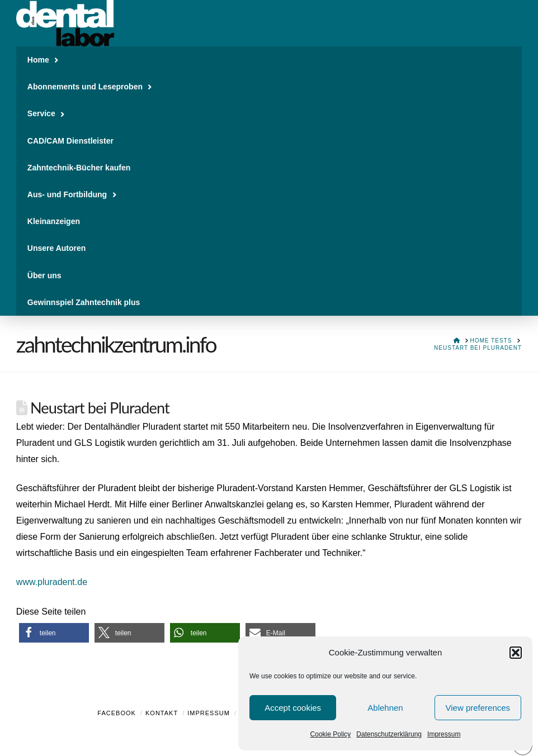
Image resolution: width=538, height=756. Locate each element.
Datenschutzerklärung (389, 734)
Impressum (444, 734)
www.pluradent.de (52, 582)
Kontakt (162, 713)
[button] (516, 653)
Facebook (117, 713)
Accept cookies (293, 708)
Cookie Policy (331, 734)
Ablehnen (385, 708)
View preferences (478, 708)
